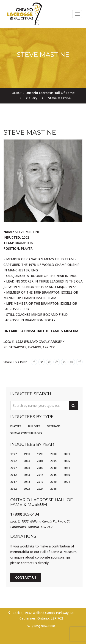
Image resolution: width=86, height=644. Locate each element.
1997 (14, 454)
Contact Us (26, 577)
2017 (14, 482)
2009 (40, 468)
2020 (53, 482)
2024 (40, 489)
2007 (14, 468)
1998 (27, 454)
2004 (40, 461)
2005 (53, 461)
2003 (27, 461)
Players (16, 426)
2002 (14, 461)
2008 (27, 468)
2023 (27, 489)
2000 (53, 454)
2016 (67, 475)
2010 (53, 468)
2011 (67, 468)
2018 (27, 482)
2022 (14, 489)
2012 (14, 475)
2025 (53, 489)
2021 (67, 482)
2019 (40, 482)
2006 (67, 461)
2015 (53, 475)
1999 (40, 454)
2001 (67, 454)
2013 (27, 475)
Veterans (54, 426)
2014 (40, 475)
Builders (34, 426)
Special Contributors (26, 433)
